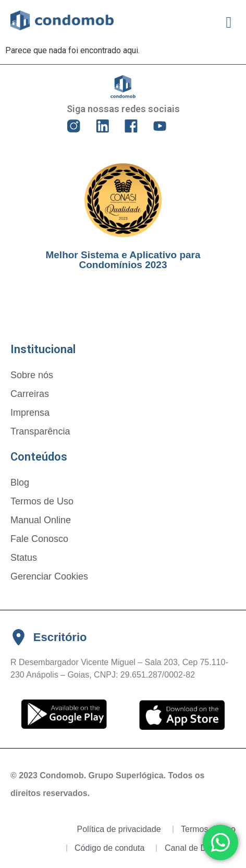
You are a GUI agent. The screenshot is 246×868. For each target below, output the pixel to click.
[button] (229, 22)
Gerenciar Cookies (49, 576)
